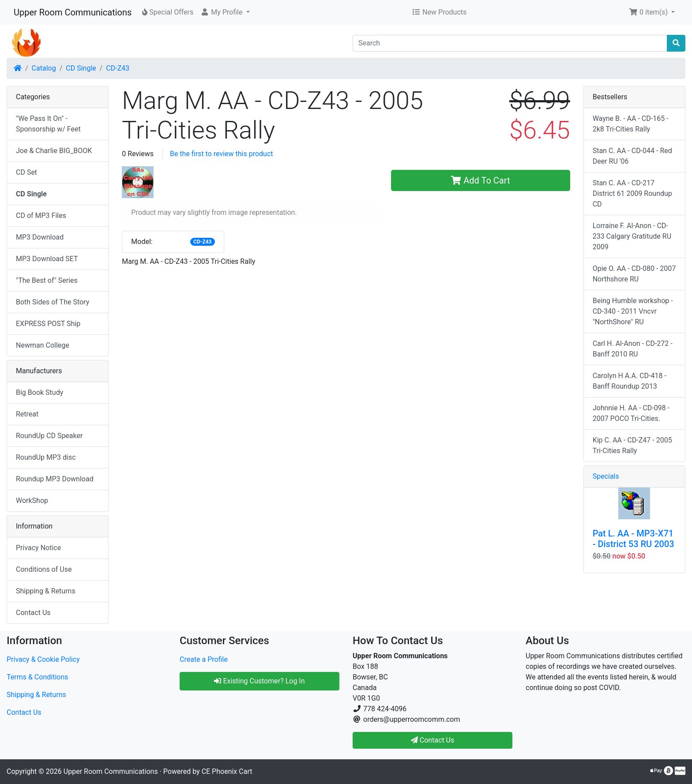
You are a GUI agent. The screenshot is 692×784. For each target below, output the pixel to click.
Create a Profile (204, 659)
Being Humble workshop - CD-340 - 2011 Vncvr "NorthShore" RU (633, 311)
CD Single (81, 68)
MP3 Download (40, 237)
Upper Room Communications (73, 12)
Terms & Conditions (38, 677)
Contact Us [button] (433, 740)
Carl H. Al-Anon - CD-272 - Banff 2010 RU (633, 349)
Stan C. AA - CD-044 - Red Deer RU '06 (632, 156)
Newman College (43, 345)
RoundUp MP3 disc (46, 457)
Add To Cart (480, 180)
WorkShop (32, 501)
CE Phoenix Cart (227, 771)
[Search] (510, 43)
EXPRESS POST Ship (48, 324)
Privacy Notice (38, 548)
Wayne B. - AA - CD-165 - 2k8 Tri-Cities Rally (631, 124)
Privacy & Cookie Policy (43, 659)
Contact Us (33, 613)
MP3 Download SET (47, 259)
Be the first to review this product (222, 154)
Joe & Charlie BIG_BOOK (54, 151)
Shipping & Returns (46, 591)
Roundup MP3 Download (55, 479)
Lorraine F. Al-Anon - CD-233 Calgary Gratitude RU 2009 (632, 236)
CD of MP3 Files (41, 216)
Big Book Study (39, 392)
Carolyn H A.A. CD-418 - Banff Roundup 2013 (630, 381)
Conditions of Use (44, 569)
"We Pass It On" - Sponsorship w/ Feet (48, 124)
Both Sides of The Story (53, 302)
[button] (225, 12)
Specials (606, 476)
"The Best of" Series (47, 280)
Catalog (44, 68)
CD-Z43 (118, 68)
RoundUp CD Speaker (49, 436)
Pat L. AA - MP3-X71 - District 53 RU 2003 (634, 539)
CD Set (26, 172)
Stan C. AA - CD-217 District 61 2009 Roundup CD (632, 193)
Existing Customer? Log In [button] (259, 681)
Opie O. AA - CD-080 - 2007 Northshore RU (634, 274)
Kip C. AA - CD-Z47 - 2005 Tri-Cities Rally (632, 445)
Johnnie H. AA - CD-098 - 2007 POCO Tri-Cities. (631, 413)
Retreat (27, 414)
